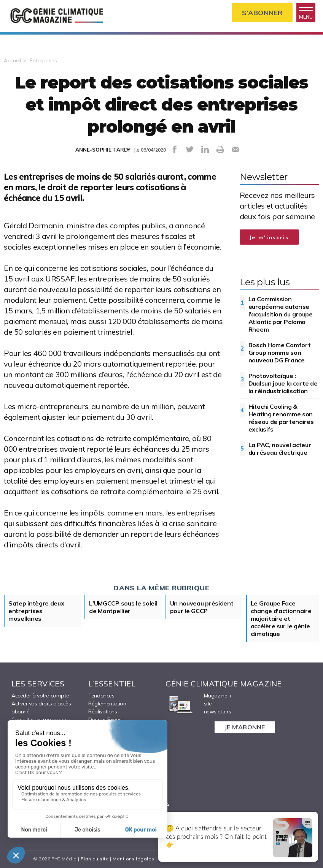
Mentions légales (133, 859)
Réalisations (103, 711)
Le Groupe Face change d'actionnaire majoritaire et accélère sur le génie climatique (281, 618)
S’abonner (262, 13)
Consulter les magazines (41, 719)
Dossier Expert (105, 719)
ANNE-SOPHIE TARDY (103, 150)
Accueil (12, 60)
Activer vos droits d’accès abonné (41, 708)
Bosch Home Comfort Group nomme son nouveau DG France (280, 353)
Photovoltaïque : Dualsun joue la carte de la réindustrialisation (283, 383)
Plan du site (95, 859)
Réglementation (107, 704)
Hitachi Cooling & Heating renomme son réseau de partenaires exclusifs (281, 418)
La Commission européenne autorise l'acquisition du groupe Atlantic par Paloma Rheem (281, 314)
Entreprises (43, 60)
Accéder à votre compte (40, 696)
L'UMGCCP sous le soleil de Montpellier (123, 607)
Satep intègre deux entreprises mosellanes (36, 611)
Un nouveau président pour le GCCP (202, 607)
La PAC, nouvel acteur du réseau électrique (280, 449)
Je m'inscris (269, 237)
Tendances (101, 696)
